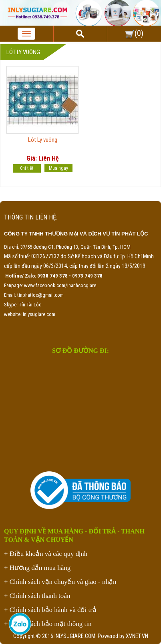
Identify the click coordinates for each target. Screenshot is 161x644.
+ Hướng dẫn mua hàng (37, 568)
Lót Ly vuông (43, 140)
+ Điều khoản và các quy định (46, 554)
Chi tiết (27, 168)
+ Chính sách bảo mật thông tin (48, 624)
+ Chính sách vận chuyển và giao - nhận (60, 582)
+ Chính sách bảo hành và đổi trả (50, 610)
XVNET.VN (137, 636)
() (134, 33)
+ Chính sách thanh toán (37, 596)
